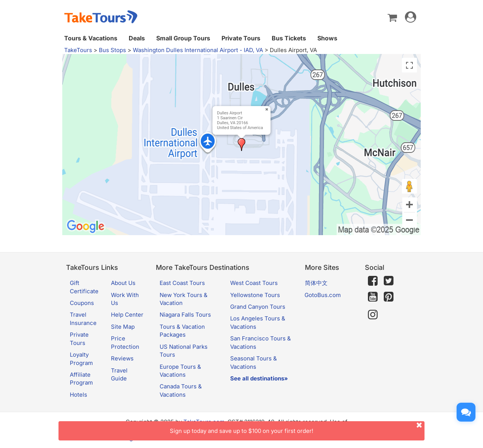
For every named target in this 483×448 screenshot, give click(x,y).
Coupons (82, 303)
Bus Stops (112, 50)
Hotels (78, 395)
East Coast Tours (182, 283)
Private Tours (241, 38)
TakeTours (78, 50)
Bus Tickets (289, 38)
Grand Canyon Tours (258, 307)
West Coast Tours (254, 283)
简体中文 (316, 283)
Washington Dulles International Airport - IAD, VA (198, 50)
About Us (123, 283)
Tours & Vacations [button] (91, 38)
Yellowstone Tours (255, 295)
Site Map (123, 327)
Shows (327, 38)
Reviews (122, 358)
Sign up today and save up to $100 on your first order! (297, 428)
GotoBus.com (323, 295)
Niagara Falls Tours (185, 315)
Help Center (127, 315)
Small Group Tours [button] (183, 38)
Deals (137, 38)
